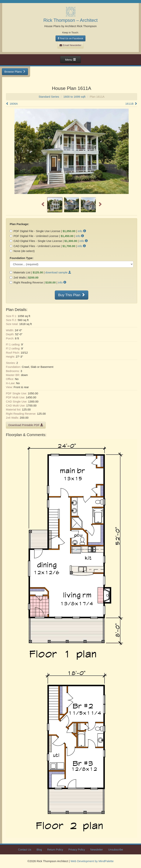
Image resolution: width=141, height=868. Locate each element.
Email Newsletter (70, 45)
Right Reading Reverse (26, 282)
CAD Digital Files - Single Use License (36, 241)
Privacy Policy (77, 850)
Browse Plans (15, 72)
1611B (131, 104)
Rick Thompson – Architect (70, 20)
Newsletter (96, 850)
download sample (58, 272)
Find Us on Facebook (70, 38)
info (82, 231)
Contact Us (25, 850)
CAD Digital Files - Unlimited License (35, 246)
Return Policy (55, 850)
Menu (70, 60)
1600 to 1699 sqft (74, 97)
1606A (12, 104)
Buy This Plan (71, 295)
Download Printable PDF (26, 425)
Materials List (20, 272)
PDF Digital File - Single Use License (35, 231)
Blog (39, 850)
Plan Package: (19, 224)
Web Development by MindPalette (92, 861)
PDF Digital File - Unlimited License (34, 236)
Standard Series (49, 97)
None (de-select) (22, 251)
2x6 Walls (18, 277)
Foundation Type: (22, 258)
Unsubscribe (116, 850)
